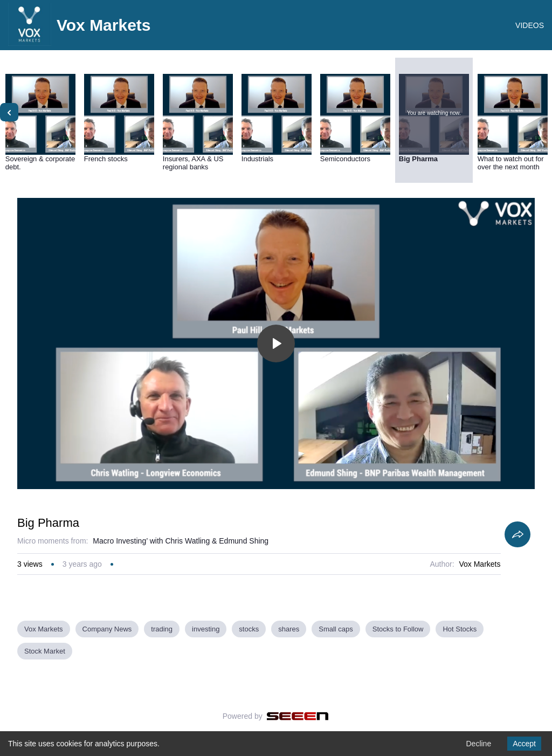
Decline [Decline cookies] (478, 744)
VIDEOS (530, 25)
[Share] (517, 534)
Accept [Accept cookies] (524, 744)
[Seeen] (298, 716)
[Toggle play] (276, 343)
